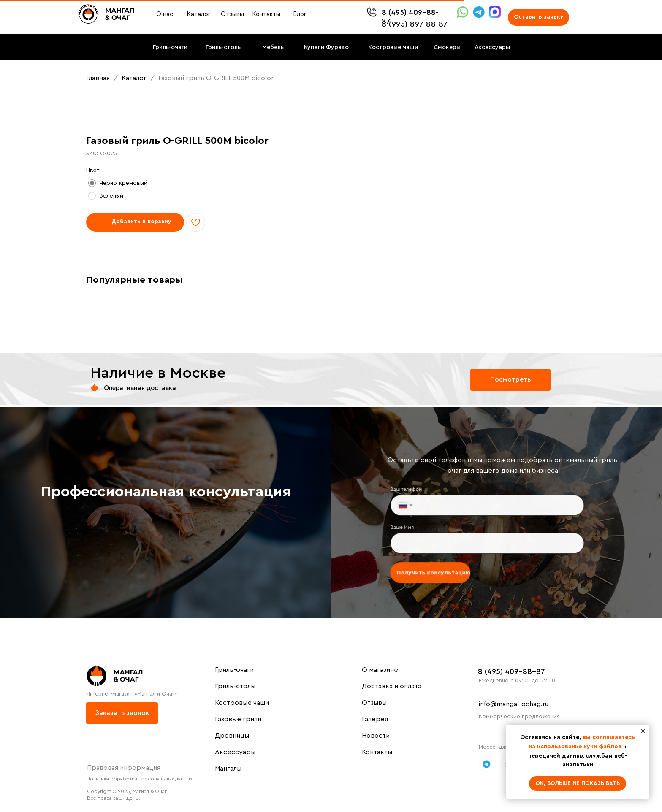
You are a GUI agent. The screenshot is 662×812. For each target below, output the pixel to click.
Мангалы (228, 769)
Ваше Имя (406, 527)
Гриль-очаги (234, 670)
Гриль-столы (235, 686)
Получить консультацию (436, 570)
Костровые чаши (242, 703)
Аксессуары (235, 752)
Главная (98, 78)
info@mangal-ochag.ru (514, 704)
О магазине (380, 670)
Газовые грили (238, 719)
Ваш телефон (410, 491)
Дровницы (232, 736)
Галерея (375, 719)
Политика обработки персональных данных (140, 779)
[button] (539, 17)
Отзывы (374, 703)
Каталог (135, 78)
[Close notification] (643, 731)
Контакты (377, 752)
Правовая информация (124, 768)
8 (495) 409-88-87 (511, 671)
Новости (376, 736)
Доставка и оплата (392, 686)
